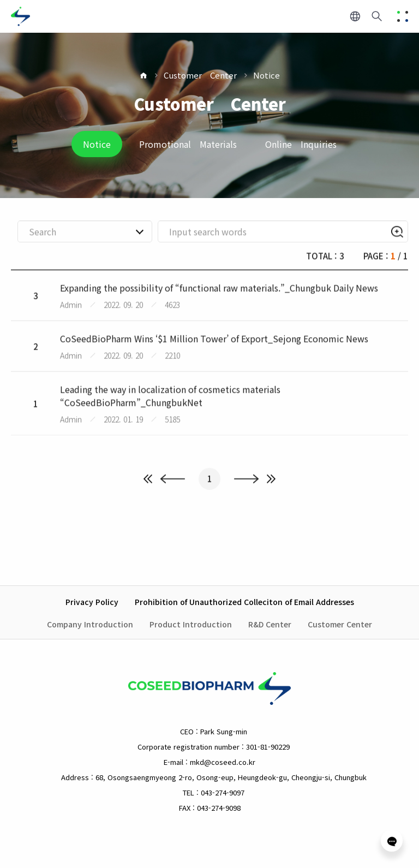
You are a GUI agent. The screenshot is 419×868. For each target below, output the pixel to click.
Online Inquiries (301, 144)
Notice (267, 75)
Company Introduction (90, 624)
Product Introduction (191, 624)
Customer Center (200, 75)
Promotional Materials (188, 144)
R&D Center (270, 624)
